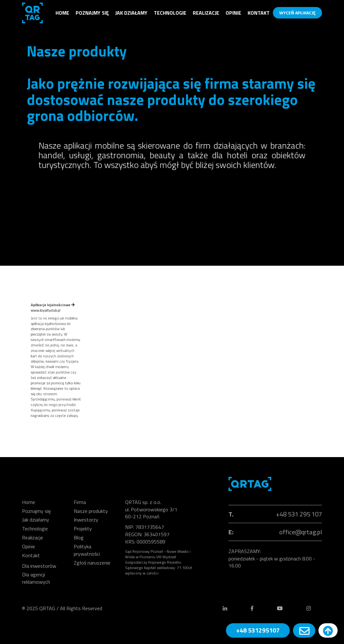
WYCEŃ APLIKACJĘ (297, 13)
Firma (80, 502)
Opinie (233, 13)
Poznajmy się (92, 13)
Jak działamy (131, 13)
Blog (79, 537)
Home (62, 13)
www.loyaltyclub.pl (54, 332)
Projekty (83, 529)
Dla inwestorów (39, 566)
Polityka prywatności (87, 550)
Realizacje (206, 13)
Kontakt (259, 13)
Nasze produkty (91, 511)
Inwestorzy (86, 520)
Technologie (170, 13)
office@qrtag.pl (301, 532)
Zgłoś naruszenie (92, 563)
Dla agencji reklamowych (36, 578)
